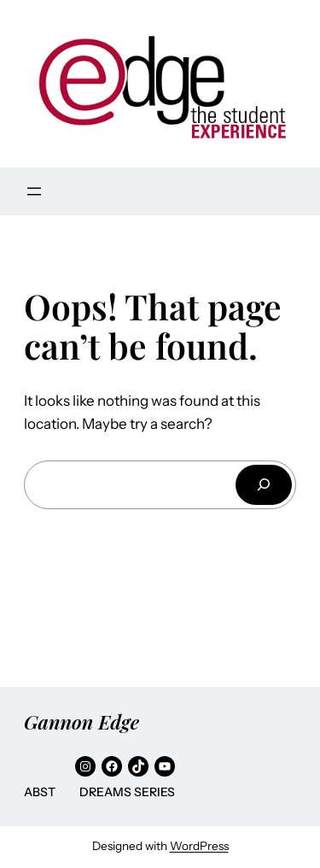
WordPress (199, 846)
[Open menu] (34, 191)
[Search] (264, 485)
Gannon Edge (81, 721)
